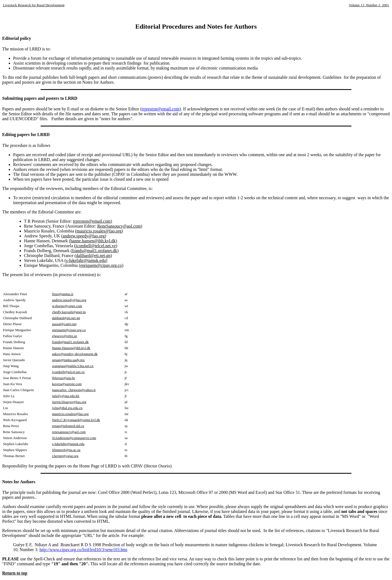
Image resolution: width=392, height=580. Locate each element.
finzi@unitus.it (63, 294)
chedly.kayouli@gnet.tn (69, 312)
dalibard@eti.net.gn (66, 318)
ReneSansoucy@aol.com (119, 226)
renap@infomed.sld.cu (68, 426)
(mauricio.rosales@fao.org (98, 231)
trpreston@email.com (160, 109)
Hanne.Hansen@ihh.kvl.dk (71, 348)
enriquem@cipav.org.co (101, 265)
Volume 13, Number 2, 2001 (369, 5)
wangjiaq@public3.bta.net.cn (73, 366)
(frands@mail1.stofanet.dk (94, 251)
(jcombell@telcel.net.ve (95, 246)
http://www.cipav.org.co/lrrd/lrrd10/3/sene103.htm (83, 550)
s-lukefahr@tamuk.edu (68, 444)
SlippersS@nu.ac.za (66, 450)
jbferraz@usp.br (64, 378)
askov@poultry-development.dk (75, 354)
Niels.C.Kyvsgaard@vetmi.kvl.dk (76, 420)
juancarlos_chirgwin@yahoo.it (74, 390)
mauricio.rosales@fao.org (70, 414)
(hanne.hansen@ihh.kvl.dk (92, 241)
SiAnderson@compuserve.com (74, 438)
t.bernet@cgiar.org (65, 456)
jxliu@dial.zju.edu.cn (67, 408)
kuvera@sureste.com (67, 384)
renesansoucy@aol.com (69, 432)
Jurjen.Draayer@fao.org (69, 402)
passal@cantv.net (64, 324)
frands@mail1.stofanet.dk (70, 342)
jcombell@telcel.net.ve (68, 372)
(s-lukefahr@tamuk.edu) (86, 260)
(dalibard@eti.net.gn (93, 256)
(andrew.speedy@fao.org (83, 236)
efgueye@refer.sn (65, 336)
